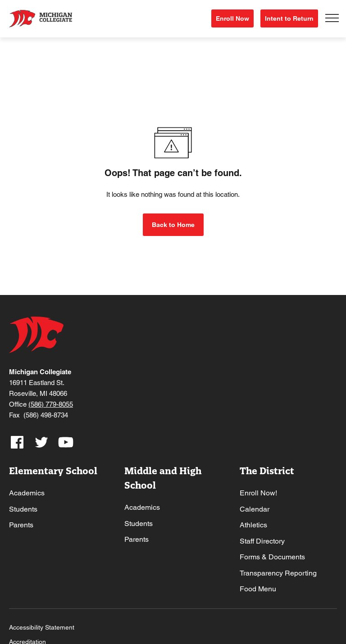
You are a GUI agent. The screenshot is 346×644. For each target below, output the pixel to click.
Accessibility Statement (42, 626)
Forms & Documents (272, 556)
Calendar (255, 508)
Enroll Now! (258, 492)
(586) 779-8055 (51, 403)
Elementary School (53, 469)
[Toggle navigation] (332, 18)
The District (267, 469)
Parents (21, 524)
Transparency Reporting (278, 572)
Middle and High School (163, 477)
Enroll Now (232, 18)
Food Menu (258, 588)
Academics (27, 492)
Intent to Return (289, 18)
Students (23, 508)
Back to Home (173, 223)
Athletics (253, 524)
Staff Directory (262, 540)
